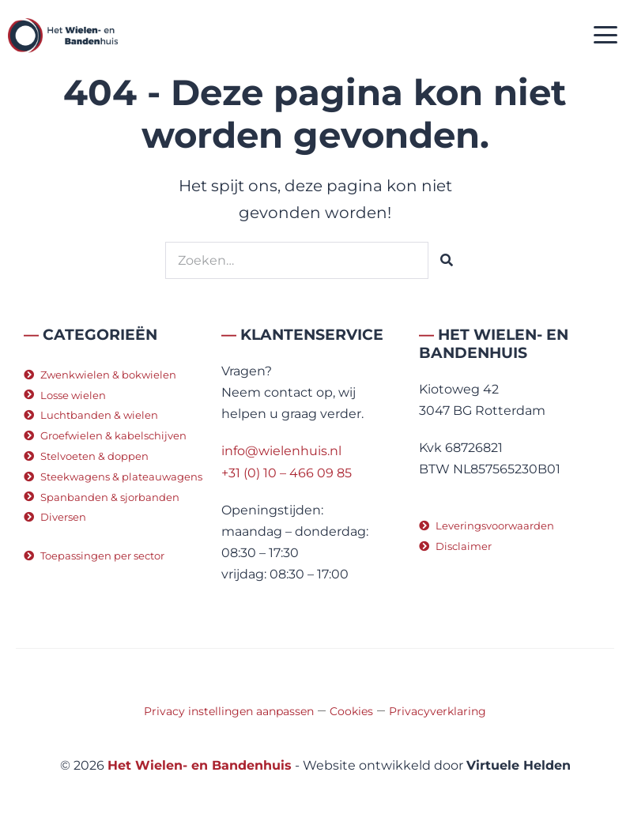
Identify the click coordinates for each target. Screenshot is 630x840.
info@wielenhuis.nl (281, 451)
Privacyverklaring (438, 711)
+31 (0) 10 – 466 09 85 (287, 473)
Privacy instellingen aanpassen (229, 711)
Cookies (351, 711)
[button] (606, 36)
